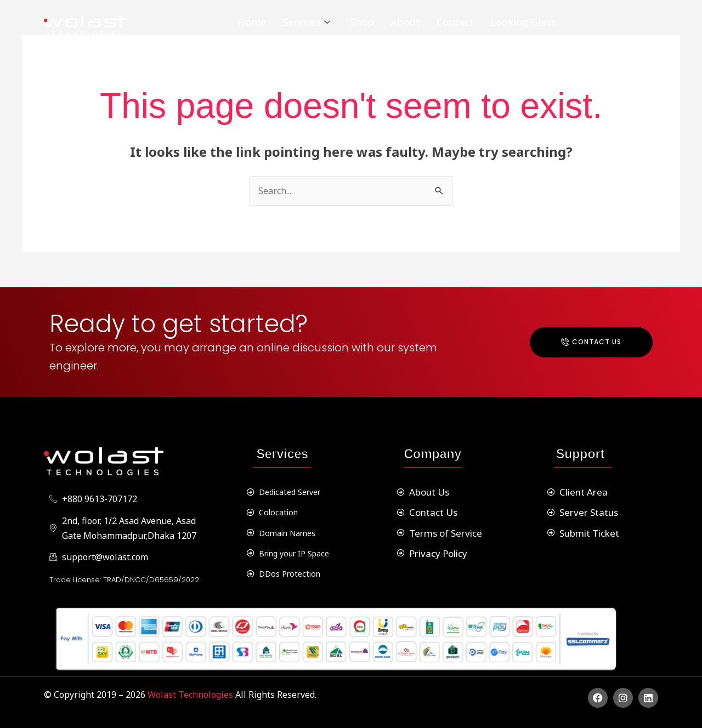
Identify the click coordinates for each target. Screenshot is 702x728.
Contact (455, 22)
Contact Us (591, 342)
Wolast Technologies (191, 695)
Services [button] (306, 22)
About (405, 22)
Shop (362, 22)
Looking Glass (523, 22)
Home (252, 22)
